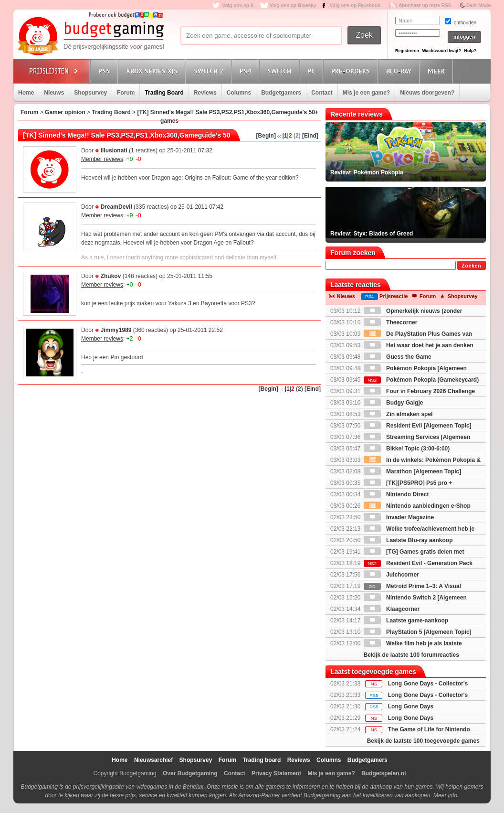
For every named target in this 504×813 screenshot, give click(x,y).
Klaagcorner (392, 609)
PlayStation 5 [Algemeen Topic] (418, 632)
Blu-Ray (400, 71)
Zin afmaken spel (398, 414)
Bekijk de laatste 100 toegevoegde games (423, 741)
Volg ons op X (238, 5)
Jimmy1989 (116, 330)
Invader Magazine (399, 517)
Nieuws (54, 93)
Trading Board (164, 93)
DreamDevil (116, 207)
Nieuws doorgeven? (427, 93)
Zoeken (471, 266)
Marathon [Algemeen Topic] (412, 471)
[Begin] (266, 136)
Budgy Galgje (394, 403)
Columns (239, 93)
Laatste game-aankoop (406, 620)
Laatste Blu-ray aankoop (408, 540)
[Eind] (310, 136)
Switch (281, 71)
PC (313, 71)
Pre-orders (352, 71)
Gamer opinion (65, 112)
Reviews (205, 93)
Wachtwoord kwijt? (441, 51)
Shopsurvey (90, 93)
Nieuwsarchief (153, 760)
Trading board (262, 760)
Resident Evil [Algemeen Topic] (418, 426)
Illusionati (114, 150)
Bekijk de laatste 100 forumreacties (411, 655)
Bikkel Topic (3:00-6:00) (407, 449)
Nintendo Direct (396, 494)
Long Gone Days (411, 706)
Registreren (407, 51)
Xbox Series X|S (153, 71)
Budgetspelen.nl (383, 773)
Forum (126, 93)
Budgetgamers (281, 93)
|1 (285, 136)
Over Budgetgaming (190, 773)
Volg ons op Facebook (355, 5)
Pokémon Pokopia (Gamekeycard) (421, 380)
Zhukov (111, 276)
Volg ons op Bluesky (293, 5)
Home (26, 93)
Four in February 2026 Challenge (419, 391)
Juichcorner (391, 575)
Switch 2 (210, 71)
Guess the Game (398, 357)
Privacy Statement (276, 773)
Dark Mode (478, 5)
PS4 (247, 71)
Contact (322, 93)
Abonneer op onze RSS (425, 5)
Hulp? (470, 51)
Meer (438, 71)
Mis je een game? (366, 93)
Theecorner (391, 322)
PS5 (105, 71)
